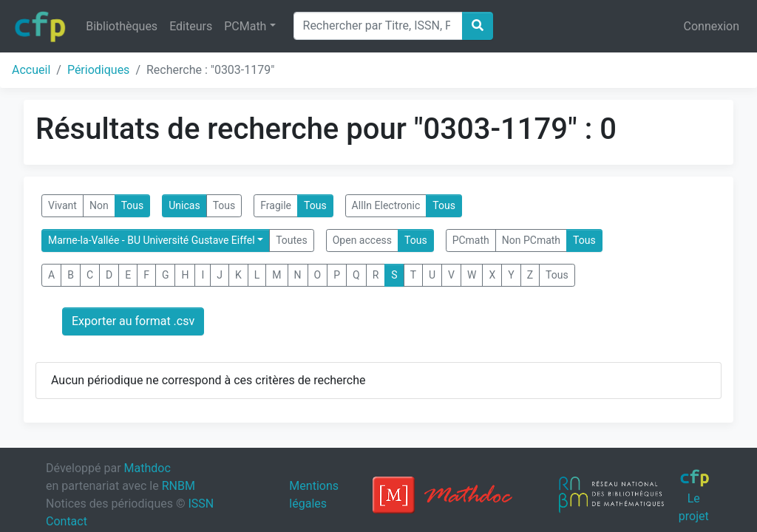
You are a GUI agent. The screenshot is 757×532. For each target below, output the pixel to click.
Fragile (276, 205)
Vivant (62, 205)
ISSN (201, 504)
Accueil (31, 70)
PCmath (471, 240)
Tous (133, 205)
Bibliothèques (122, 26)
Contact (67, 521)
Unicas (184, 205)
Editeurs (191, 26)
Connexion (712, 26)
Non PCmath (531, 240)
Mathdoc (147, 468)
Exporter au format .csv (133, 321)
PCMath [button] (245, 26)
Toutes (292, 240)
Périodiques (98, 70)
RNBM (179, 486)
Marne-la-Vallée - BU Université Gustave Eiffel (152, 240)
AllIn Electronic (386, 205)
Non (99, 205)
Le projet (695, 496)
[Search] (378, 26)
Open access (362, 240)
